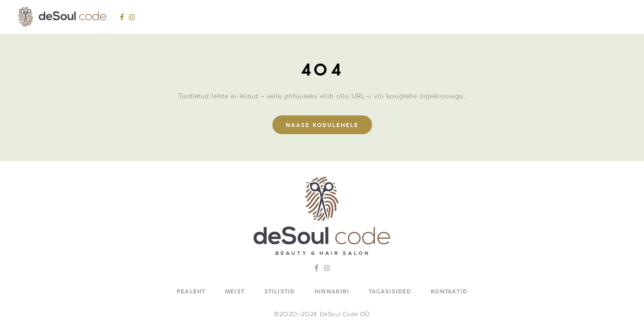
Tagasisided (390, 292)
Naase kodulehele (322, 125)
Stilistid (280, 292)
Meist (235, 292)
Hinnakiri (332, 292)
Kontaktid (449, 292)
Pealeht (191, 292)
